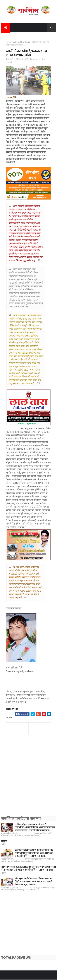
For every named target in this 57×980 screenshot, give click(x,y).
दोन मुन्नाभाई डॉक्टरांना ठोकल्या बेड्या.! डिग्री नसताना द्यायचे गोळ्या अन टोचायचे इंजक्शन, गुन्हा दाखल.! (34, 882)
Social (28, 42)
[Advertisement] (28, 782)
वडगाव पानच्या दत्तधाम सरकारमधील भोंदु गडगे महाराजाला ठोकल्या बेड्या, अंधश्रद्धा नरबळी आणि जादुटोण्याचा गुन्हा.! (34, 853)
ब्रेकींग (4, 841)
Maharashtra (18, 42)
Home (9, 42)
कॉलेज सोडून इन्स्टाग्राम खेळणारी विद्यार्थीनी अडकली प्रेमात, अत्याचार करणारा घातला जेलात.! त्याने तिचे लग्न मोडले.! (35, 828)
